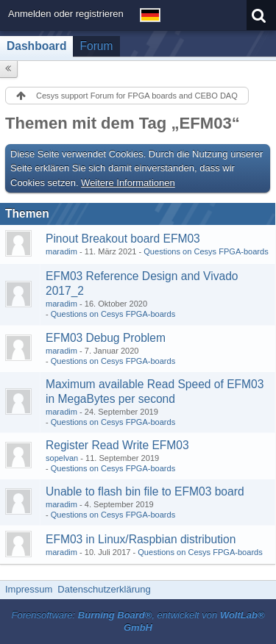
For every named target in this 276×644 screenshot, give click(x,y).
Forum (96, 46)
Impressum (29, 589)
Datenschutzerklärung (104, 589)
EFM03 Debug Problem (106, 338)
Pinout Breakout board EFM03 (123, 239)
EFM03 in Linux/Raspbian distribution (141, 539)
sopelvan (62, 458)
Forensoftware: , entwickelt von (138, 621)
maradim (61, 251)
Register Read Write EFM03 (117, 445)
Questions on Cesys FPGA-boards (206, 251)
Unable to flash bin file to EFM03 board (145, 491)
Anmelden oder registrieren (66, 14)
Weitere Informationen (128, 183)
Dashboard (36, 46)
